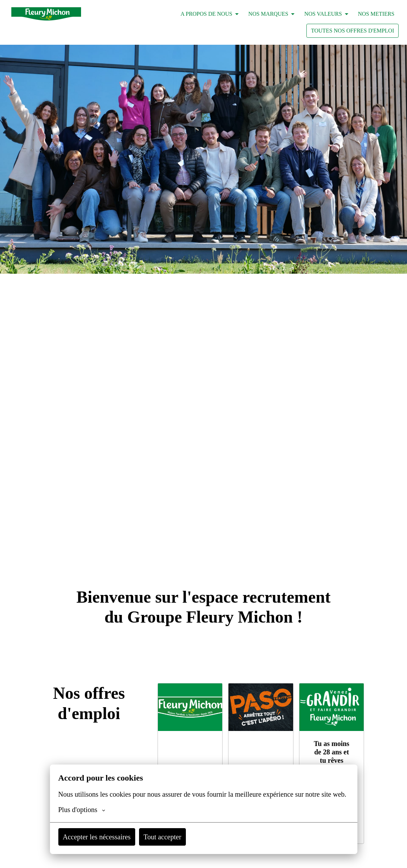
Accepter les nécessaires (102, 837)
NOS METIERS (376, 14)
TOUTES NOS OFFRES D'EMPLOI (353, 31)
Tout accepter (177, 837)
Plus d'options (85, 810)
